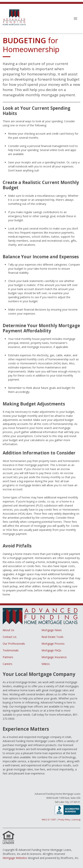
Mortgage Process (53, 644)
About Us (8, 630)
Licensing (76, 820)
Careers (7, 664)
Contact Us (10, 637)
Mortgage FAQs (51, 650)
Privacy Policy (64, 820)
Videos (46, 664)
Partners (8, 657)
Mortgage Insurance (54, 657)
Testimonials (11, 650)
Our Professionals (14, 644)
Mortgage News (52, 630)
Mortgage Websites (15, 858)
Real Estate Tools (52, 637)
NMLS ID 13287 (49, 820)
